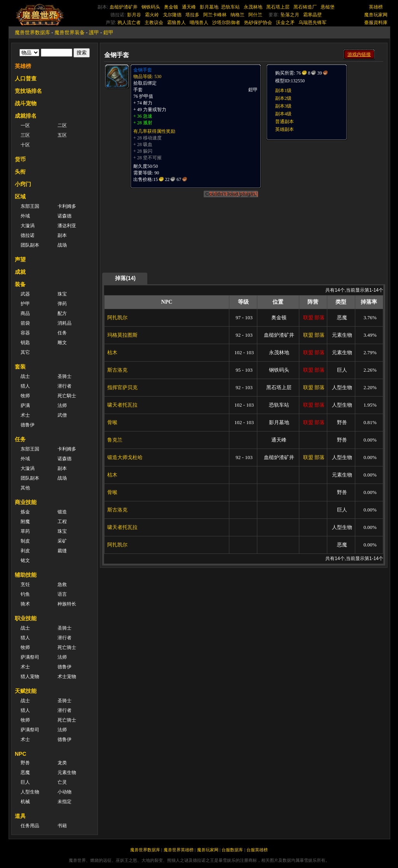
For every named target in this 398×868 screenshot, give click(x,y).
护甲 (25, 304)
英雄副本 (285, 129)
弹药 (62, 304)
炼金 (25, 512)
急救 (62, 584)
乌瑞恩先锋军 (312, 23)
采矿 (62, 541)
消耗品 (65, 323)
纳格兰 (237, 15)
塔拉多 (192, 15)
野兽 (25, 763)
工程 (62, 522)
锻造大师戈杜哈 (125, 457)
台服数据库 (232, 850)
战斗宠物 (26, 103)
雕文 (62, 343)
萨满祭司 (30, 657)
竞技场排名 (28, 91)
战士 (25, 376)
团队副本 (30, 245)
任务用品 (30, 826)
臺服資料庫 (376, 23)
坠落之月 (290, 15)
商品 (25, 313)
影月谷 (134, 15)
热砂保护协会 (258, 23)
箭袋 (25, 323)
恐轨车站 (230, 7)
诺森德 (65, 216)
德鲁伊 (28, 425)
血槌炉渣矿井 (124, 7)
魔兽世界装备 (70, 32)
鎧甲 (108, 32)
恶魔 (25, 772)
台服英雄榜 (257, 850)
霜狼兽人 (176, 23)
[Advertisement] (324, 189)
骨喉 (112, 422)
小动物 (65, 792)
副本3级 (283, 106)
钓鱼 (25, 594)
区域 (20, 197)
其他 (25, 488)
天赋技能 (26, 691)
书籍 (62, 826)
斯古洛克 (117, 370)
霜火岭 (152, 15)
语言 (62, 594)
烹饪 (25, 584)
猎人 (25, 386)
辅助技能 (26, 575)
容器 (25, 333)
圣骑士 (65, 376)
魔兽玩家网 (376, 15)
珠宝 (62, 294)
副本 (62, 235)
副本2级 (283, 98)
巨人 (25, 782)
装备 (20, 284)
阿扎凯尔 (117, 317)
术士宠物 (67, 677)
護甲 (94, 32)
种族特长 (67, 604)
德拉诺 (28, 235)
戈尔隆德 (172, 15)
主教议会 (154, 23)
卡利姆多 (67, 206)
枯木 (112, 352)
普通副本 (285, 122)
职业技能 (26, 618)
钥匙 (25, 343)
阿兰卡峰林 (215, 15)
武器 (25, 294)
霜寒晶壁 (312, 15)
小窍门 (23, 184)
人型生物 (30, 792)
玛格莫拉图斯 (122, 335)
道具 (20, 816)
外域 (25, 216)
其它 (25, 352)
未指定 (65, 802)
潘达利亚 (67, 226)
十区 (25, 145)
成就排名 (26, 116)
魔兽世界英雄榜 (179, 850)
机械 (25, 802)
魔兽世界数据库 (32, 32)
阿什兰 (255, 15)
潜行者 (65, 386)
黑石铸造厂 (305, 7)
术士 (25, 415)
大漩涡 (28, 226)
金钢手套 (143, 70)
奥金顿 (171, 7)
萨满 (25, 405)
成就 (20, 272)
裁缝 (62, 551)
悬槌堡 (328, 7)
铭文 (25, 560)
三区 (25, 135)
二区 (62, 125)
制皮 (25, 541)
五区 (62, 135)
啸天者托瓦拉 (122, 405)
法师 (62, 405)
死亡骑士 (67, 647)
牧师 (25, 396)
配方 (62, 313)
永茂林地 (253, 7)
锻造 (62, 512)
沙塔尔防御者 (226, 23)
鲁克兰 (115, 440)
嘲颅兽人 (199, 23)
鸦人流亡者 (129, 23)
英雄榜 (376, 7)
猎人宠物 (30, 677)
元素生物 (67, 772)
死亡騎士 (67, 396)
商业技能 (26, 502)
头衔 (20, 172)
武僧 (62, 415)
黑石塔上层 (278, 7)
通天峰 (189, 7)
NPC (21, 754)
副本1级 (283, 90)
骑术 (25, 604)
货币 (20, 159)
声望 (20, 259)
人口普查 (26, 78)
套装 (20, 367)
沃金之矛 (285, 23)
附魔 (25, 522)
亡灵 (62, 782)
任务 (62, 333)
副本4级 (283, 114)
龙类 (62, 763)
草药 (25, 531)
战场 (62, 245)
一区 (25, 125)
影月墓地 (209, 7)
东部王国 (30, 206)
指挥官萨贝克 (122, 387)
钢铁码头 (151, 7)
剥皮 (25, 551)
